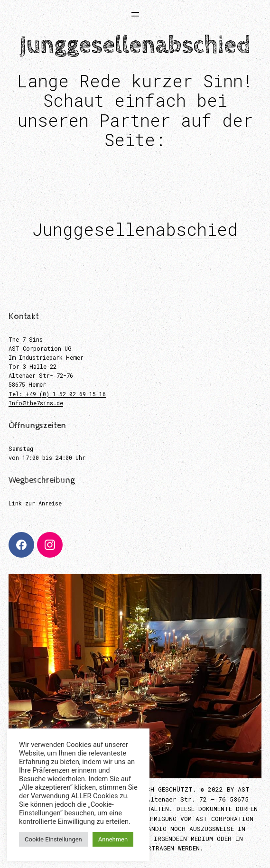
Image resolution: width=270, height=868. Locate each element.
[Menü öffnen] (135, 14)
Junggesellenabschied (135, 229)
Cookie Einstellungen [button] (53, 839)
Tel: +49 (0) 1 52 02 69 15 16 (57, 394)
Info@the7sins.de (36, 403)
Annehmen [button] (113, 839)
